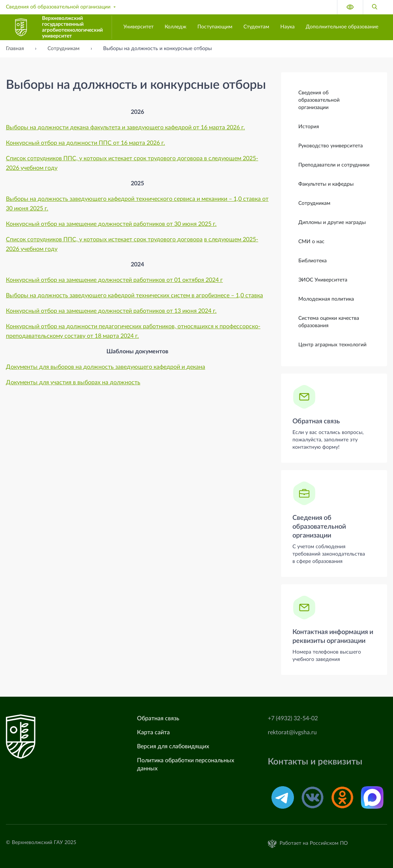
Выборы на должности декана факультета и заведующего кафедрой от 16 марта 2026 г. (125, 127)
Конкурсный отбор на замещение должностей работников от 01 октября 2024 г (114, 280)
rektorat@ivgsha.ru (292, 732)
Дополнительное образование (342, 27)
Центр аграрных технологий (332, 344)
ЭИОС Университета (323, 280)
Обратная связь (316, 421)
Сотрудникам (314, 203)
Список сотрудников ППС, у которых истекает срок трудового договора (104, 239)
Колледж (176, 27)
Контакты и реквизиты (315, 762)
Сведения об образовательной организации (62, 7)
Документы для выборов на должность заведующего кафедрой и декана (106, 367)
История (309, 126)
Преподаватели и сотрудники (334, 165)
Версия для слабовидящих (173, 746)
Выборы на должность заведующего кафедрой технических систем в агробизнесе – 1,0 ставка (134, 295)
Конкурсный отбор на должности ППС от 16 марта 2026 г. (85, 143)
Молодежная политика (326, 299)
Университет (138, 27)
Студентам (256, 27)
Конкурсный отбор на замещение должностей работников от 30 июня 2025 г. (111, 224)
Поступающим (215, 27)
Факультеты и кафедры (326, 184)
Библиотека (313, 260)
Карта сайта (153, 732)
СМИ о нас (311, 241)
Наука (287, 27)
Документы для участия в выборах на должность (73, 382)
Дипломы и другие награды (332, 222)
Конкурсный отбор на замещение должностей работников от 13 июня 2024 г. (111, 311)
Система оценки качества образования (329, 322)
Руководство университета (331, 146)
